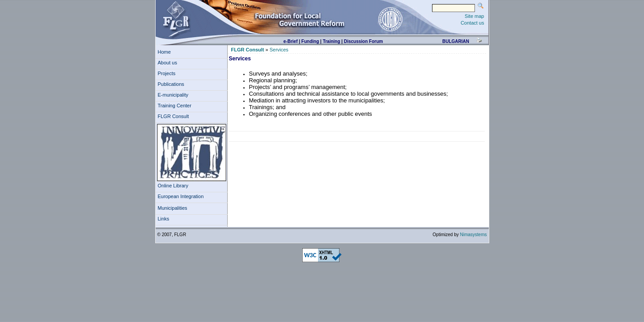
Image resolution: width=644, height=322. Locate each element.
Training (332, 41)
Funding (310, 41)
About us (169, 63)
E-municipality (175, 95)
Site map (474, 16)
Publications (172, 84)
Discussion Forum (363, 41)
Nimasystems (473, 235)
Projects (168, 73)
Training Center (176, 106)
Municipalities (173, 208)
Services (279, 50)
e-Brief (291, 41)
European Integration (181, 196)
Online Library (173, 186)
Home (164, 52)
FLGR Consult (175, 116)
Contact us (472, 23)
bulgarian (456, 41)
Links (165, 219)
